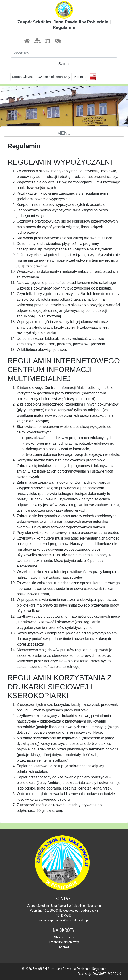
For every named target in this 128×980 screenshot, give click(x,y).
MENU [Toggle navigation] (64, 133)
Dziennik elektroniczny (54, 77)
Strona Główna (23, 77)
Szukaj (64, 64)
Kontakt (80, 77)
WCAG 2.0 (115, 974)
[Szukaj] (64, 53)
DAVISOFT (99, 974)
